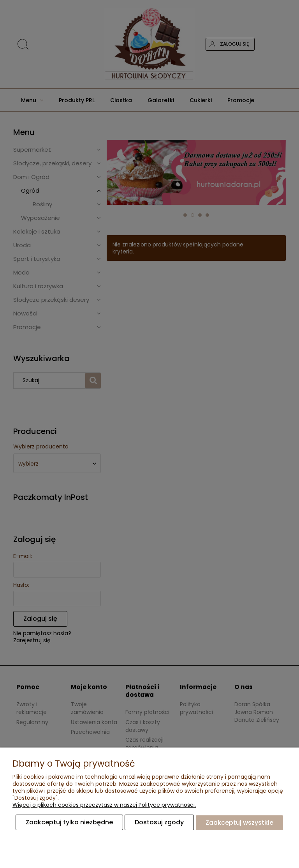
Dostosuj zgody (159, 823)
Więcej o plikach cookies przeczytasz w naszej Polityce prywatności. (104, 805)
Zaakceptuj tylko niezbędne (69, 823)
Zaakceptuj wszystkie (239, 823)
